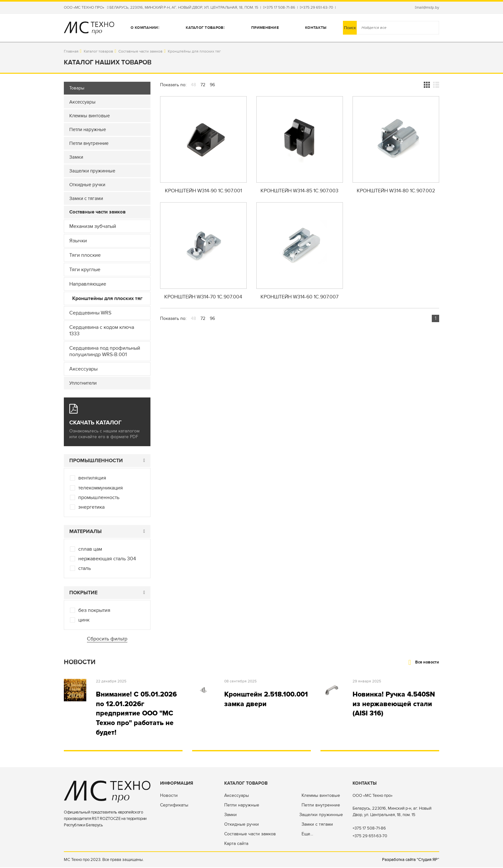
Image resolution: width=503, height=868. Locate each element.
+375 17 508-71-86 (279, 8)
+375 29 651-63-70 (316, 8)
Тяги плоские (85, 255)
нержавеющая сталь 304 (107, 559)
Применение (265, 28)
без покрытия (94, 610)
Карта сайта (236, 844)
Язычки (78, 241)
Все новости (424, 662)
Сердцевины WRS (90, 313)
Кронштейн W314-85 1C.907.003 (299, 191)
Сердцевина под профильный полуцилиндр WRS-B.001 (105, 351)
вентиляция (92, 478)
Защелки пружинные (321, 815)
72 (203, 85)
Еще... (307, 835)
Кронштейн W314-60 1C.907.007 (299, 297)
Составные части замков (141, 51)
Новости (169, 796)
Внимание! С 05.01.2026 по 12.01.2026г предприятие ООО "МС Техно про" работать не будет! (137, 714)
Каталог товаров (205, 28)
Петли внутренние (321, 806)
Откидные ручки (242, 825)
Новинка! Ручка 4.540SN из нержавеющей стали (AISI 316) (395, 704)
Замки (230, 815)
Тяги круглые (85, 270)
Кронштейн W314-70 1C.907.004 (203, 297)
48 (193, 85)
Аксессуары (83, 369)
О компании (145, 28)
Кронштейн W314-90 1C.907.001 (203, 191)
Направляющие (88, 284)
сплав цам (90, 549)
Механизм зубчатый (93, 226)
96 (212, 85)
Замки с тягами (317, 825)
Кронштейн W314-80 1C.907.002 (396, 191)
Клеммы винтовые (321, 796)
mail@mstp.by (427, 8)
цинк (84, 620)
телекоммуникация (101, 488)
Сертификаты (174, 806)
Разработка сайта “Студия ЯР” (411, 860)
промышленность (99, 497)
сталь (85, 568)
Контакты (316, 28)
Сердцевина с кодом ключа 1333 (102, 330)
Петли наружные (242, 806)
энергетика (91, 507)
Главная (71, 51)
